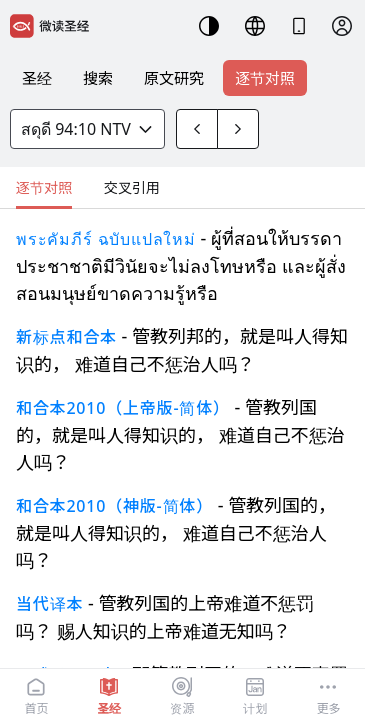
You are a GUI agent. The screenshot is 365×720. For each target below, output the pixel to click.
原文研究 (174, 78)
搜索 (98, 78)
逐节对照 (265, 78)
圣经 (37, 78)
